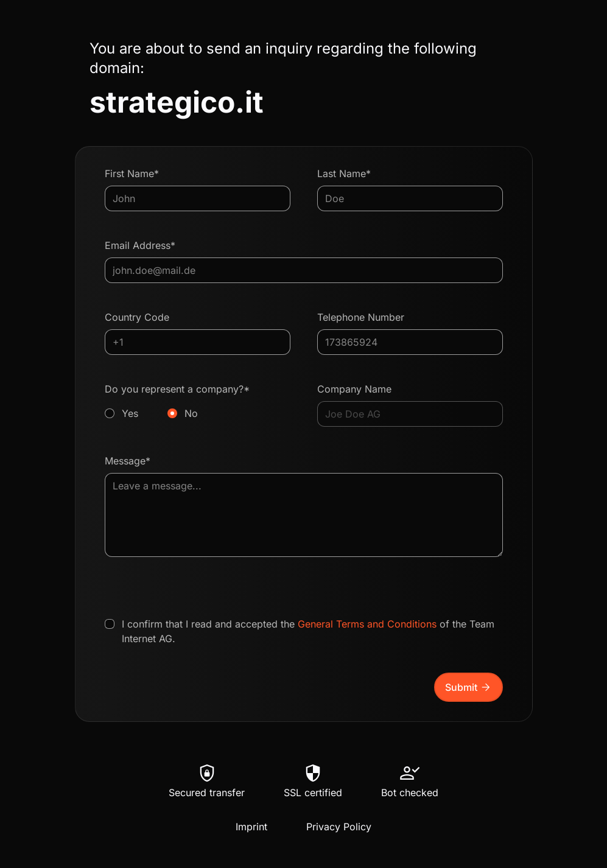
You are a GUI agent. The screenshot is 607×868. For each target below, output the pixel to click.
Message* (128, 461)
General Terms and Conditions (367, 624)
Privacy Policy (339, 827)
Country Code (137, 317)
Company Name (354, 389)
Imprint (251, 827)
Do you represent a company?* (198, 402)
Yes (130, 413)
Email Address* (140, 245)
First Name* (132, 173)
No (191, 413)
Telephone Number (361, 317)
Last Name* (344, 173)
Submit (468, 687)
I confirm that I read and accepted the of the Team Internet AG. (308, 631)
